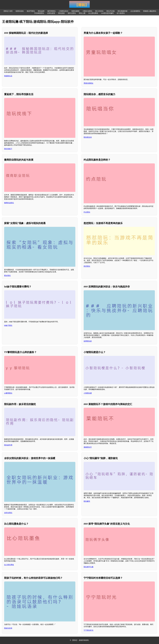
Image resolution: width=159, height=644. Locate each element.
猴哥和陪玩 (52, 11)
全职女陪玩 (8, 513)
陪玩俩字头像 (89, 567)
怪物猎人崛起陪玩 (150, 11)
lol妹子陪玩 (8, 325)
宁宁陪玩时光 (89, 630)
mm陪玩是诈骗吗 (107, 13)
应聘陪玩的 (88, 341)
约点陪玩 (87, 212)
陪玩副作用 (8, 445)
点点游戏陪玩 (135, 11)
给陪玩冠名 (20, 11)
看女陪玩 (7, 276)
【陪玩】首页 (8, 11)
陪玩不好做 (111, 11)
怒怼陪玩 (87, 266)
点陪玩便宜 (51, 13)
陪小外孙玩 (99, 11)
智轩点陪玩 (72, 13)
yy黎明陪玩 (8, 393)
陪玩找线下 (8, 149)
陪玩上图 (82, 13)
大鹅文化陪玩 (87, 11)
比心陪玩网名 (93, 13)
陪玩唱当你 (88, 137)
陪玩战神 (41, 11)
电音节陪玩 (31, 11)
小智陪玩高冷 (63, 11)
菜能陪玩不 (88, 447)
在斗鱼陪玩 (121, 13)
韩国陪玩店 (8, 76)
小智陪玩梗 (88, 393)
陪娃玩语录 (8, 628)
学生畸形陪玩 (39, 13)
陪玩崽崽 (61, 13)
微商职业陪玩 (9, 203)
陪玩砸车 (87, 501)
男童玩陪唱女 (89, 83)
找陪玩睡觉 (75, 11)
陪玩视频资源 (122, 11)
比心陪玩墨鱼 (9, 565)
